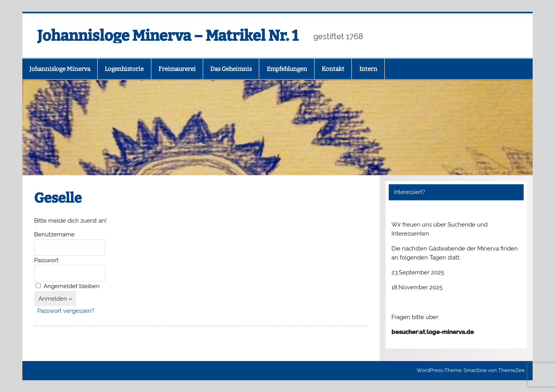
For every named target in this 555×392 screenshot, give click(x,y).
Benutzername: (55, 234)
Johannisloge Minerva (60, 69)
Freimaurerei (177, 69)
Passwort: (47, 260)
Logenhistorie (124, 69)
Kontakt (333, 69)
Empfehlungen (287, 69)
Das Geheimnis (231, 69)
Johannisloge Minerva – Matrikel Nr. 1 (168, 36)
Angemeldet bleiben (72, 286)
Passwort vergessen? (66, 311)
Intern (368, 69)
